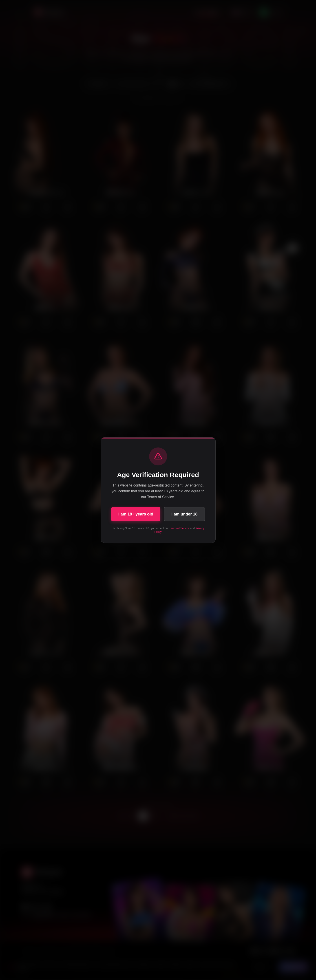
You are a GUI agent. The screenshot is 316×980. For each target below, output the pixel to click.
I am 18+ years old (136, 514)
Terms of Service (179, 528)
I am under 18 (184, 514)
